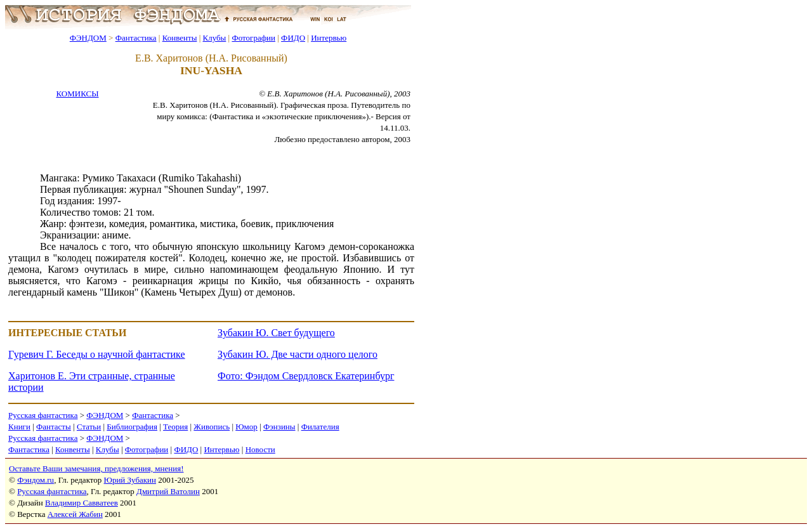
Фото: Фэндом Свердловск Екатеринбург (306, 376)
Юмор (246, 427)
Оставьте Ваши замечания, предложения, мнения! (96, 468)
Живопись (212, 427)
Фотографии (253, 38)
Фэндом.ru (36, 480)
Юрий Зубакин (130, 480)
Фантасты (54, 427)
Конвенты (180, 38)
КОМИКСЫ (77, 94)
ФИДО (293, 38)
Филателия (320, 427)
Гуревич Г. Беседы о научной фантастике (97, 354)
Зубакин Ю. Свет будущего (276, 333)
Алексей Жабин (75, 514)
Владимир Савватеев (82, 503)
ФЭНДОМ (88, 38)
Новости (260, 449)
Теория (175, 427)
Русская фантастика (43, 415)
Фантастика (136, 38)
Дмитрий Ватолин (168, 491)
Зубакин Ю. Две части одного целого (298, 354)
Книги (19, 427)
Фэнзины (279, 427)
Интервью (329, 38)
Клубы (214, 38)
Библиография (132, 427)
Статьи (89, 427)
